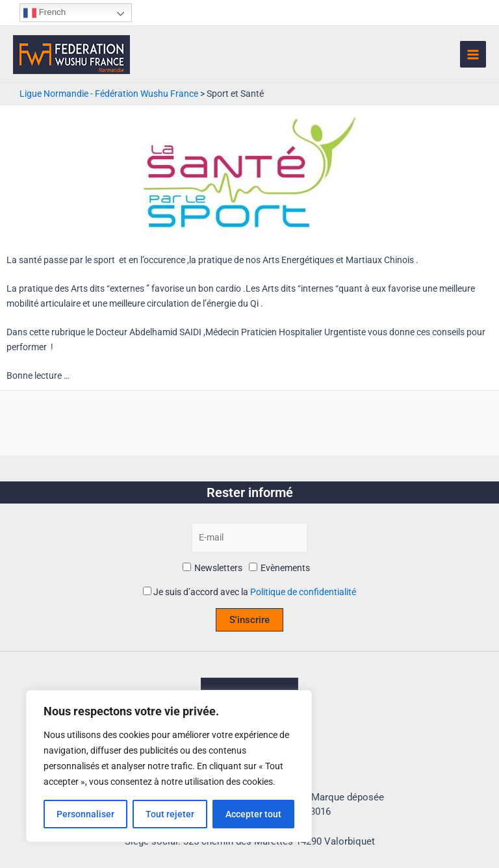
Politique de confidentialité (303, 592)
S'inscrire (249, 620)
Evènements (279, 568)
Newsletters (212, 568)
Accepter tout (253, 814)
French (45, 13)
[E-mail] (250, 538)
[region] (169, 766)
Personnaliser (85, 814)
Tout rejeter (170, 814)
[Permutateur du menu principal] (473, 54)
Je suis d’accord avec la (249, 592)
